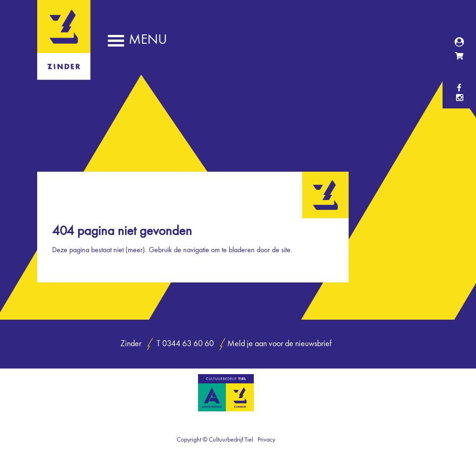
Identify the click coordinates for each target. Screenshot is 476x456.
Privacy (266, 440)
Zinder (64, 74)
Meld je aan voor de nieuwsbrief (279, 344)
